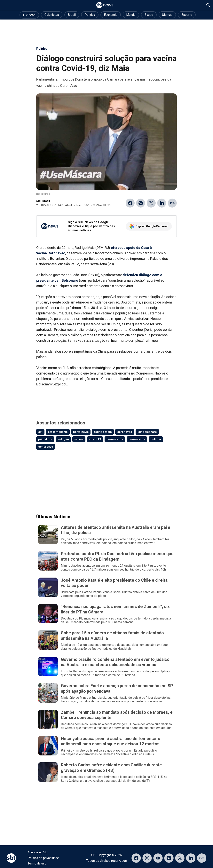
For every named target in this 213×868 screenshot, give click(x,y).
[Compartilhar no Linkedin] (162, 203)
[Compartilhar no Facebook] (130, 203)
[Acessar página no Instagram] (147, 858)
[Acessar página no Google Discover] (202, 858)
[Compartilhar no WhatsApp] (141, 203)
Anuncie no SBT (38, 852)
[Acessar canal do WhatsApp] (169, 858)
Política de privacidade (43, 858)
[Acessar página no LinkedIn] (191, 858)
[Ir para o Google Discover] (172, 203)
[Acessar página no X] (180, 858)
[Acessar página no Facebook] (136, 858)
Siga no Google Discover (149, 226)
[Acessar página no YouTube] (158, 858)
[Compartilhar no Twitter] (151, 203)
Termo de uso (37, 863)
